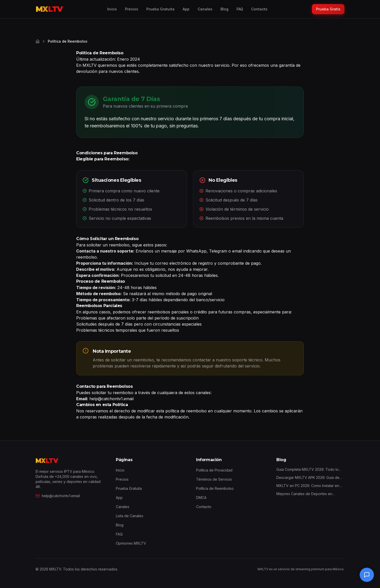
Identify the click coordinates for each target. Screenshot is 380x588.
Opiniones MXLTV (131, 543)
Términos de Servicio (214, 479)
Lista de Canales (130, 516)
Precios (132, 9)
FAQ (240, 9)
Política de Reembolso (215, 488)
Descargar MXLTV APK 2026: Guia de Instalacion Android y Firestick (308, 478)
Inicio (112, 9)
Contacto (259, 9)
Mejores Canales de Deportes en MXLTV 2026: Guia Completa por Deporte (304, 494)
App (186, 9)
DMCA (201, 498)
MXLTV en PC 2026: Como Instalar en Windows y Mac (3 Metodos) (308, 486)
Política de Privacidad (214, 470)
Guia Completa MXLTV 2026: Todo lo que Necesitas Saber (307, 470)
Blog (224, 9)
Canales (205, 9)
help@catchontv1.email (58, 496)
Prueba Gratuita (160, 9)
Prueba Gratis (328, 9)
